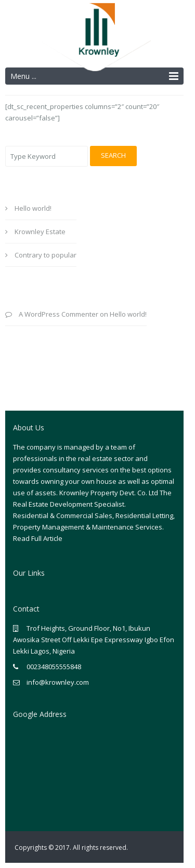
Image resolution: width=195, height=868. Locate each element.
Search (113, 155)
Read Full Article (38, 538)
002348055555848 (54, 667)
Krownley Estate (40, 232)
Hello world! (33, 208)
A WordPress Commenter (58, 314)
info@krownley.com (58, 682)
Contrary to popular (45, 255)
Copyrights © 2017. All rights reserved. (71, 847)
